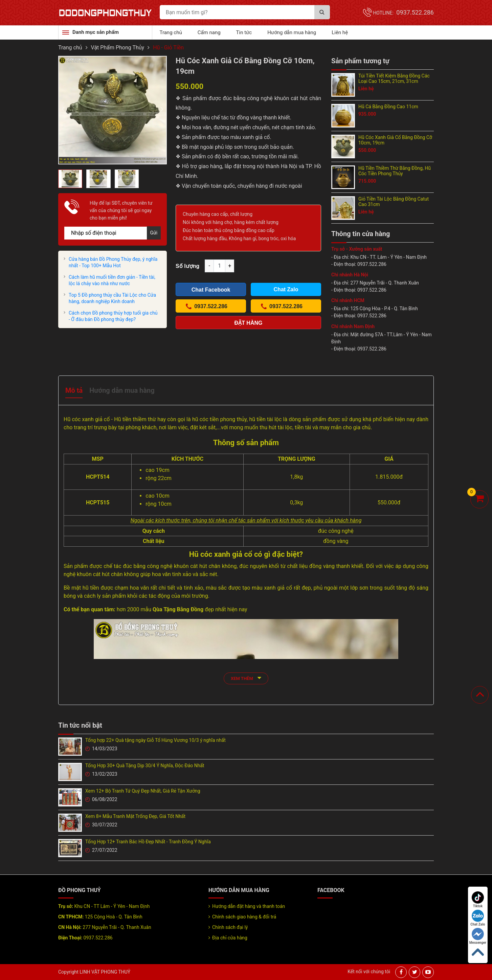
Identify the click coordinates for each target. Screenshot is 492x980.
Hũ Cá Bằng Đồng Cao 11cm (388, 107)
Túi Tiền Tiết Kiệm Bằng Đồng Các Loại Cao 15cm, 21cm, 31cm (394, 78)
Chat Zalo (478, 918)
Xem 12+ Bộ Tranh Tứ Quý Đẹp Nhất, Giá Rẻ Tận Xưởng (143, 791)
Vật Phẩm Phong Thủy (118, 48)
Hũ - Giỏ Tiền (168, 48)
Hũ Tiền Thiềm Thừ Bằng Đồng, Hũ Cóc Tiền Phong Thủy (395, 171)
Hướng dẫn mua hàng (292, 32)
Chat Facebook (211, 290)
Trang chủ (171, 32)
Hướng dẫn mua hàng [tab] (122, 390)
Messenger (478, 936)
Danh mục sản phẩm (96, 32)
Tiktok (478, 900)
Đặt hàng (249, 323)
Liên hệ (340, 32)
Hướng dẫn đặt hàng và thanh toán (249, 906)
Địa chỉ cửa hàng (230, 938)
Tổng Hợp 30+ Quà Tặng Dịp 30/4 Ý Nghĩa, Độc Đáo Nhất (145, 766)
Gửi (154, 233)
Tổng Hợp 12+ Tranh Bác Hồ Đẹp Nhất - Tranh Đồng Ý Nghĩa (148, 842)
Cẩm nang (209, 32)
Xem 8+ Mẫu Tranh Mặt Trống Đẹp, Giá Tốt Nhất (135, 816)
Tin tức (244, 32)
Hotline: (403, 13)
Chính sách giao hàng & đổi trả (244, 917)
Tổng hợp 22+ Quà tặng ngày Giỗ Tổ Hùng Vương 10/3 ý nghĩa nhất (155, 740)
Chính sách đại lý (230, 927)
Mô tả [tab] (74, 390)
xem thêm (246, 678)
